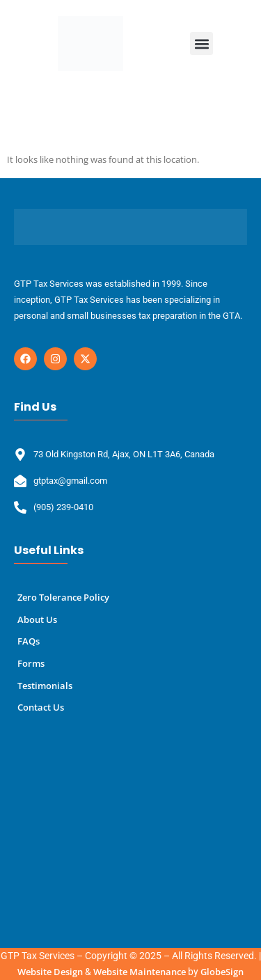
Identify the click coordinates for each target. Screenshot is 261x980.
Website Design (50, 972)
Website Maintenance (140, 972)
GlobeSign (222, 972)
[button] (201, 44)
